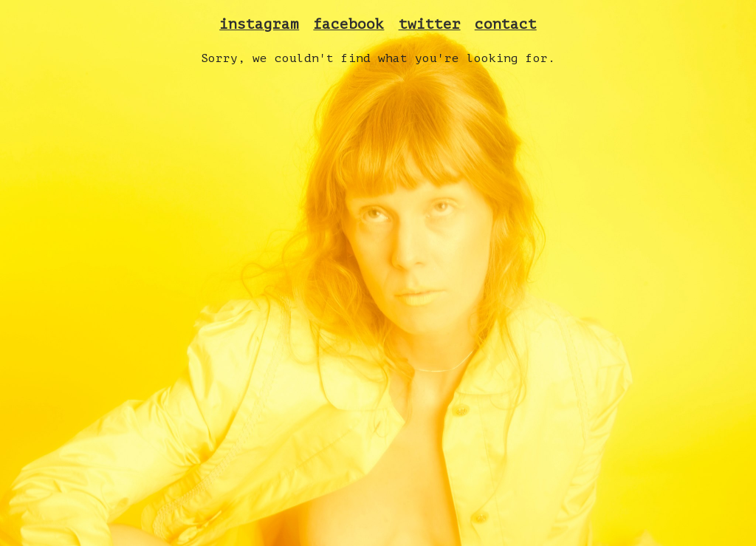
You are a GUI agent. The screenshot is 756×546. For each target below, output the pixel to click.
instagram (259, 24)
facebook (348, 24)
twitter (430, 24)
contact (506, 24)
